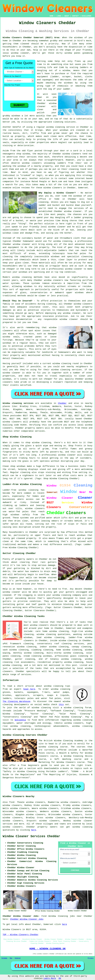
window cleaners (53, 188)
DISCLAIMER (86, 16)
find (12, 802)
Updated (18, 958)
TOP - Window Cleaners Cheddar (21, 935)
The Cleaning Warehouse (17, 701)
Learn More (50, 978)
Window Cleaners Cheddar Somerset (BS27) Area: (32, 38)
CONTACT (75, 16)
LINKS (59, 16)
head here (29, 689)
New (11, 958)
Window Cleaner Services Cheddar (31, 836)
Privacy (91, 958)
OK (60, 978)
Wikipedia (20, 720)
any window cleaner (69, 313)
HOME (52, 16)
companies (8, 182)
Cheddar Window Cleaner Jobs (27, 919)
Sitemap (4, 958)
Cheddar (62, 403)
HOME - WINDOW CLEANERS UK (47, 949)
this (61, 705)
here (33, 830)
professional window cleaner (66, 269)
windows (79, 38)
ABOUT (67, 16)
